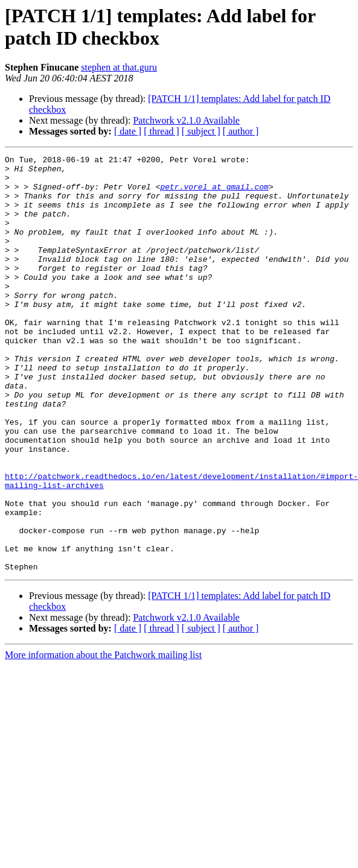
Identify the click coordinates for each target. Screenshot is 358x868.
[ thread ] (161, 131)
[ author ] (241, 131)
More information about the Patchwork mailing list (103, 738)
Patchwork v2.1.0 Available (186, 120)
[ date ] (128, 131)
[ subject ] (201, 131)
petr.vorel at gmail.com (214, 194)
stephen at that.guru (119, 67)
